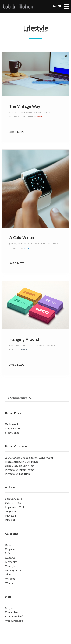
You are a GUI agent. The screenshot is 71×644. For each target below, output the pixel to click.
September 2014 (15, 507)
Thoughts (44, 112)
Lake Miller (32, 462)
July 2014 (11, 516)
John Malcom (13, 462)
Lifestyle (32, 112)
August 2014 (12, 512)
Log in (9, 608)
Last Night (28, 466)
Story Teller (12, 433)
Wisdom (10, 579)
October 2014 (13, 503)
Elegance (11, 549)
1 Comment (15, 117)
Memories (40, 244)
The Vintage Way (25, 106)
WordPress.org (14, 621)
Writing (10, 583)
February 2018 (14, 499)
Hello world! (13, 424)
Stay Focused (12, 429)
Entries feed (12, 612)
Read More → (19, 132)
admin (39, 117)
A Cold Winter (22, 238)
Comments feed (14, 616)
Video (9, 575)
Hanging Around (24, 339)
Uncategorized (14, 570)
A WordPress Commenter (20, 458)
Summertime (27, 470)
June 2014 (11, 520)
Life (8, 553)
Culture (10, 545)
